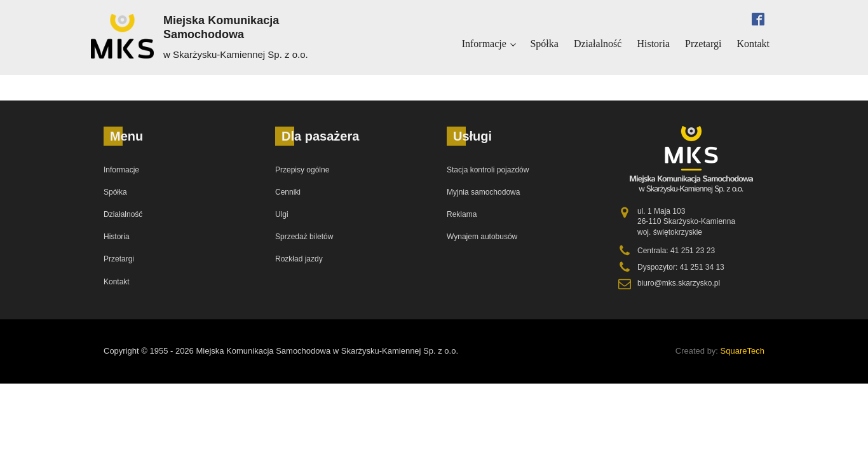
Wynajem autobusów (482, 237)
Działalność (598, 44)
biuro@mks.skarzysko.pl (679, 283)
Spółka (544, 44)
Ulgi (282, 214)
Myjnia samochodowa (483, 192)
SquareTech (743, 351)
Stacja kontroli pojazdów (488, 170)
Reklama (462, 214)
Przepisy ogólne (302, 170)
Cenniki (288, 192)
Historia (653, 44)
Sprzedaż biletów (304, 237)
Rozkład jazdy (299, 259)
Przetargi (703, 44)
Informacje (484, 44)
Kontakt (753, 44)
